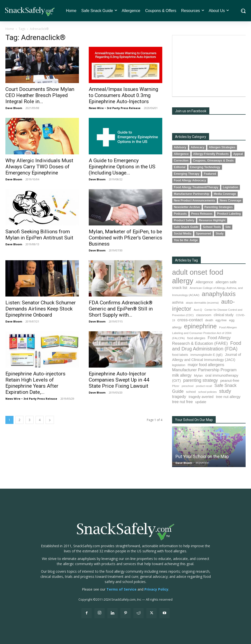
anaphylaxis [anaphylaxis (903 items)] (219, 294)
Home (10, 29)
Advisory (180, 147)
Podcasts (180, 214)
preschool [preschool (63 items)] (188, 386)
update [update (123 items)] (201, 402)
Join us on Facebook (191, 111)
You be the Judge (186, 240)
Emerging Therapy (187, 174)
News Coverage (231, 200)
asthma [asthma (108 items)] (178, 302)
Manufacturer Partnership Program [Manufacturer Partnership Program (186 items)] (204, 370)
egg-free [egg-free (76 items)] (221, 320)
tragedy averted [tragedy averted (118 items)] (201, 397)
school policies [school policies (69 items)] (207, 392)
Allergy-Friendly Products (211, 154)
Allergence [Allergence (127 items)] (204, 282)
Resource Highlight (212, 220)
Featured (210, 174)
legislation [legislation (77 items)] (179, 365)
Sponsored (203, 234)
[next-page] (50, 420)
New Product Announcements (195, 200)
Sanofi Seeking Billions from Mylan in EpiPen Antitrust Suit (39, 235)
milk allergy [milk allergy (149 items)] (182, 375)
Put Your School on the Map (202, 456)
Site (228, 227)
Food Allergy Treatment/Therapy (196, 187)
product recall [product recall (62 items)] (204, 386)
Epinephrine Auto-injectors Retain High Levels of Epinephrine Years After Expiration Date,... (35, 383)
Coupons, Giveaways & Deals (213, 161)
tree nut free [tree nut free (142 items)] (182, 402)
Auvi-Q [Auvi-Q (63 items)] (198, 310)
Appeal (238, 154)
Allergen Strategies (222, 147)
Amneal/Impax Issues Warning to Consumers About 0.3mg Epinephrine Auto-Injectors (123, 95)
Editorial (180, 167)
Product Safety (184, 220)
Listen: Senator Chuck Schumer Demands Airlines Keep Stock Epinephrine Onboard (41, 309)
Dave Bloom (14, 108)
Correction (181, 161)
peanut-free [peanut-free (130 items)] (230, 380)
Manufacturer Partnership (192, 194)
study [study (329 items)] (225, 391)
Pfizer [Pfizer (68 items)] (176, 386)
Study (220, 234)
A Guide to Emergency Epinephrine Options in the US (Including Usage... (122, 167)
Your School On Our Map (194, 420)
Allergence (181, 154)
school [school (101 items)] (191, 392)
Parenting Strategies (219, 207)
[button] (243, 11)
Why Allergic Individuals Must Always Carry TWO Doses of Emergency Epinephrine (39, 167)
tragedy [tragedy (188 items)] (179, 396)
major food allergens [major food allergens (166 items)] (206, 365)
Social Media (183, 234)
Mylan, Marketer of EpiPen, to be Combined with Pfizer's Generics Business (125, 238)
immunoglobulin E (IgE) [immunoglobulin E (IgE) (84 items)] (207, 355)
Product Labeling (229, 214)
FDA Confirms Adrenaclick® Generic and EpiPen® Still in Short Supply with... (121, 309)
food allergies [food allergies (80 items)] (196, 338)
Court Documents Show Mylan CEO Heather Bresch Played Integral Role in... (40, 95)
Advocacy (198, 147)
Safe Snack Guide (186, 227)
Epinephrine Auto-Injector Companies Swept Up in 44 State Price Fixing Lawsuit (119, 380)
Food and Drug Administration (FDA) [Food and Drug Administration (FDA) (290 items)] (207, 346)
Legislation (231, 187)
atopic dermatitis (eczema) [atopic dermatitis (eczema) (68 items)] (202, 303)
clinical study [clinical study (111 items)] (224, 315)
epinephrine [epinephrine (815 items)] (200, 326)
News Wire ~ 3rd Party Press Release (115, 108)
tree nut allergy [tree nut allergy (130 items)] (228, 397)
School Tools (212, 227)
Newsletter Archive (187, 207)
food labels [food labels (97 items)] (180, 355)
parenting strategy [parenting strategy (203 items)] (201, 380)
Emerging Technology (205, 167)
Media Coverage (225, 194)
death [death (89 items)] (209, 320)
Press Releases (202, 214)
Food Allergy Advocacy (190, 180)
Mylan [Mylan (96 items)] (199, 376)
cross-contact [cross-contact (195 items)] (190, 320)
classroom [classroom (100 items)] (204, 315)
